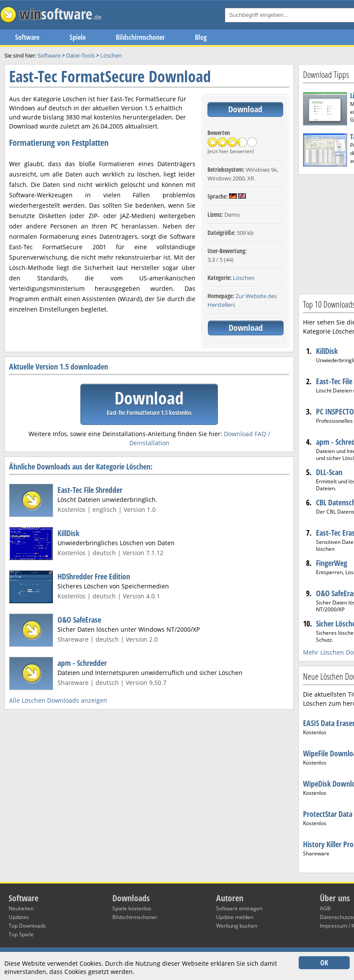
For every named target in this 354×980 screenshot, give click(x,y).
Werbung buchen (237, 926)
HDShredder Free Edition (94, 576)
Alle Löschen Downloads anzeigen (58, 700)
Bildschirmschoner (140, 37)
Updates (19, 917)
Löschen (244, 278)
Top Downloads (27, 926)
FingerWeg (332, 563)
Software (27, 37)
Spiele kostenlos (132, 908)
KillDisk (68, 533)
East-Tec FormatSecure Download (110, 76)
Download (245, 109)
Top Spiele (21, 934)
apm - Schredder (82, 663)
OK (324, 963)
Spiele (78, 37)
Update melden (235, 917)
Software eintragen (239, 908)
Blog (201, 37)
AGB (325, 908)
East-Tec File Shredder (90, 490)
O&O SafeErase (79, 620)
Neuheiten (21, 908)
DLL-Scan (329, 472)
